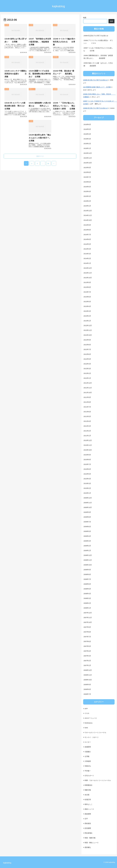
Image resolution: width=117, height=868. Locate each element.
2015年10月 (88, 163)
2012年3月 (87, 369)
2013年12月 (88, 268)
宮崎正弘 (88, 766)
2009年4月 (87, 536)
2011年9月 (87, 397)
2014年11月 (88, 215)
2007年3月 (87, 656)
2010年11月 (88, 445)
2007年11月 (88, 617)
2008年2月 (87, 603)
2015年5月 (87, 187)
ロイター (88, 742)
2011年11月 (88, 388)
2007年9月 (87, 627)
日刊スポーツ (89, 776)
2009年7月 (87, 522)
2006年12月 (88, 670)
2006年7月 (87, 694)
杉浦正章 (88, 800)
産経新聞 (88, 814)
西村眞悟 (88, 823)
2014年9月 (87, 225)
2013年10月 (88, 278)
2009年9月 (87, 512)
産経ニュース (89, 809)
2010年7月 (87, 464)
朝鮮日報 (88, 790)
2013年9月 (87, 282)
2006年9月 (87, 685)
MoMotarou (89, 723)
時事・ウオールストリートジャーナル (98, 780)
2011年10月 (88, 392)
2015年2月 (87, 201)
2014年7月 (87, 235)
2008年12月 (88, 555)
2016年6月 (87, 124)
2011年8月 (87, 402)
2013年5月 (87, 302)
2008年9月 (87, 570)
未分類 (87, 795)
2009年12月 (88, 498)
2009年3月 (87, 541)
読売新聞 (88, 828)
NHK (86, 728)
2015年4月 (87, 191)
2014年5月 (87, 244)
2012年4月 (87, 364)
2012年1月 (87, 378)
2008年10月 (88, 565)
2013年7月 (87, 292)
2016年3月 (87, 139)
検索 (85, 18)
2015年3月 (87, 196)
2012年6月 (87, 354)
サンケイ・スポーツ (92, 737)
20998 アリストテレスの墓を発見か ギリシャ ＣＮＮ (98, 42)
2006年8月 (87, 689)
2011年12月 (88, 383)
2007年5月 (87, 646)
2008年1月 (87, 608)
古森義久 (88, 752)
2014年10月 (88, 220)
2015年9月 (87, 167)
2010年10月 (88, 450)
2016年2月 (87, 144)
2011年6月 (87, 412)
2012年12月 (88, 325)
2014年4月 (87, 249)
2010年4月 (87, 479)
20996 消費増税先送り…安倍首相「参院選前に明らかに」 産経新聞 (98, 57)
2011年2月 (87, 431)
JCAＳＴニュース (91, 718)
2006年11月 (88, 675)
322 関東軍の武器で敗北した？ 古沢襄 (97, 87)
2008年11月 (88, 560)
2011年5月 (87, 416)
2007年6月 (87, 641)
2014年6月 (87, 239)
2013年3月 (87, 311)
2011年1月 (87, 436)
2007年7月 (87, 637)
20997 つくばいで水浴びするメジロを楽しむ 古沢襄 (98, 49)
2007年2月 (87, 661)
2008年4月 (87, 594)
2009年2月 (87, 546)
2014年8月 (87, 230)
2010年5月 (87, 474)
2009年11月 (88, 503)
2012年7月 (87, 349)
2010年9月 (87, 455)
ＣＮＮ (87, 713)
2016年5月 (87, 129)
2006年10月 (88, 680)
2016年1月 (87, 148)
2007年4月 (87, 651)
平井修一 (88, 771)
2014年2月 (87, 258)
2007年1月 (87, 665)
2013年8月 (87, 287)
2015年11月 (88, 158)
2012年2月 (87, 373)
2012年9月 (87, 340)
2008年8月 (87, 574)
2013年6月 (87, 297)
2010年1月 (87, 493)
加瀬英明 (88, 747)
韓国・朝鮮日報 (90, 838)
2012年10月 (88, 335)
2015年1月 (87, 206)
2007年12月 (88, 613)
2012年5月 (87, 359)
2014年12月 (88, 211)
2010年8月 (87, 460)
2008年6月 (87, 584)
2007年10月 (88, 622)
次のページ (40, 156)
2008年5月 (87, 589)
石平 (86, 819)
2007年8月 (87, 632)
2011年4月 (87, 421)
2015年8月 (87, 172)
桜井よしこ (89, 804)
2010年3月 (87, 483)
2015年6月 (87, 182)
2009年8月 (87, 517)
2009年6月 (87, 527)
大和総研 (88, 761)
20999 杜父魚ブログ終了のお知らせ (96, 36)
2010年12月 (88, 440)
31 (48, 163)
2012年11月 (88, 330)
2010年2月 (87, 488)
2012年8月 (87, 345)
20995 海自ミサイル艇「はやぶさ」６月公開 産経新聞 (98, 64)
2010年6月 (87, 469)
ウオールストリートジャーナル (95, 732)
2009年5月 (87, 531)
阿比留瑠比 (89, 833)
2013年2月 (87, 316)
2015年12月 (88, 153)
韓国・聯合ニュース (92, 843)
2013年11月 (88, 273)
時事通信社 (89, 785)
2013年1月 (87, 321)
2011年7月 (87, 407)
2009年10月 (88, 507)
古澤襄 (87, 756)
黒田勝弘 (88, 847)
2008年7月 (87, 579)
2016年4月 (87, 134)
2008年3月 (87, 598)
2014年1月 (87, 263)
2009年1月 (87, 550)
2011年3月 (87, 426)
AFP (86, 709)
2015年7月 (87, 177)
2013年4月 (87, 306)
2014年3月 (87, 254)
